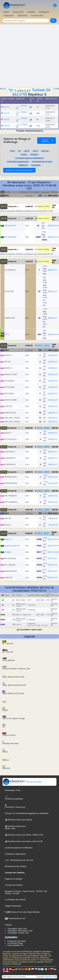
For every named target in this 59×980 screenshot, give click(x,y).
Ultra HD (45, 151)
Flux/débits (36, 165)
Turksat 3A (41, 90)
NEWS (6, 12)
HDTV (27, 151)
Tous (12, 151)
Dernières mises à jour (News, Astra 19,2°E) (24, 841)
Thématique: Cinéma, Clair (18, 933)
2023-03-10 (52, 578)
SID (40, 195)
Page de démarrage (22, 782)
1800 (54, 345)
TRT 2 (7, 334)
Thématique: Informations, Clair (20, 931)
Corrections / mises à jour (31, 630)
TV (19, 151)
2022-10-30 (52, 552)
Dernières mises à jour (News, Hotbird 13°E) (24, 835)
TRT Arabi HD (10, 226)
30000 (54, 532)
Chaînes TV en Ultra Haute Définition (22, 912)
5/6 (53, 220)
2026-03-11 (53, 452)
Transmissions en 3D (15, 918)
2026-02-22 (53, 477)
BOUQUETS (44, 12)
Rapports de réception (14, 879)
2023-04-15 (52, 565)
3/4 (53, 208)
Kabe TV (8, 539)
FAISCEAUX (9, 16)
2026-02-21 (52, 226)
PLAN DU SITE (37, 16)
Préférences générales (14, 798)
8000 (54, 260)
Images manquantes (13, 906)
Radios (24, 155)
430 (53, 447)
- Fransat (15, 893)
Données (34, 155)
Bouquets (9, 891)
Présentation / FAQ (12, 790)
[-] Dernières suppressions (18, 162)
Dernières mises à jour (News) (18, 820)
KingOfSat (48, 977)
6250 (54, 217)
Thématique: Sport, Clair (17, 929)
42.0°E (20, 94)
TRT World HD (10, 237)
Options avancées (47, 141)
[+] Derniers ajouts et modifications (29, 158)
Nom (7, 195)
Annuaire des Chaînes (14, 885)
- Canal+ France (28, 891)
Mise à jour (53, 195)
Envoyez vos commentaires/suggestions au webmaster (27, 813)
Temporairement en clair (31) (19, 860)
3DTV (35, 151)
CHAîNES (31, 12)
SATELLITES (18, 12)
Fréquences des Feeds (17, 941)
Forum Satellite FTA (15, 945)
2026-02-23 (53, 518)
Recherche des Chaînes (16, 866)
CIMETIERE (22, 16)
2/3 (53, 534)
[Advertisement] (29, 55)
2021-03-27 (52, 539)
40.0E (56, 89)
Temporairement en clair (42, 162)
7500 (54, 205)
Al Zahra (8, 552)
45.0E (3, 89)
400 (53, 428)
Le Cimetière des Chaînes (15, 900)
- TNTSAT (39, 891)
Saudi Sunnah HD (12, 546)
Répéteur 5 (23, 165)
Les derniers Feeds (15, 943)
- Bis (45, 891)
